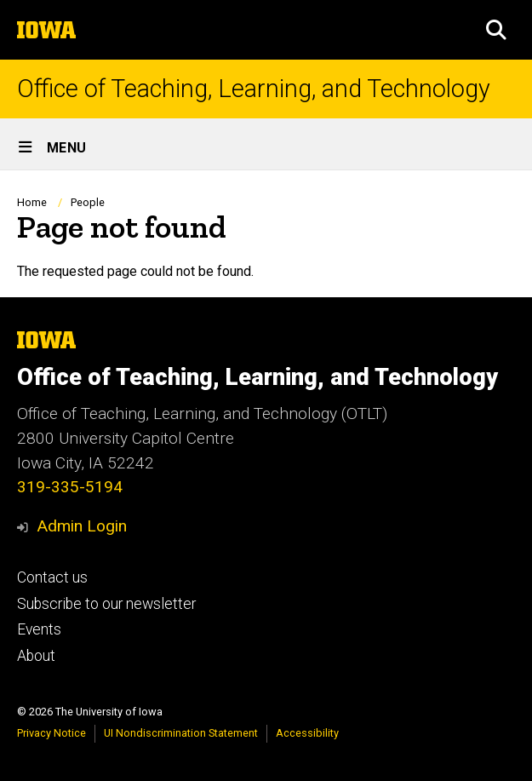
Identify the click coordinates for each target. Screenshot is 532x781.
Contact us (52, 577)
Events (39, 629)
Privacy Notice (51, 733)
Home (32, 202)
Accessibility (307, 733)
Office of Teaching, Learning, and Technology (254, 89)
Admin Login (82, 526)
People (88, 202)
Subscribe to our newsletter (106, 604)
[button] (496, 30)
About (36, 656)
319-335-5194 (70, 487)
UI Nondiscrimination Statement (181, 733)
